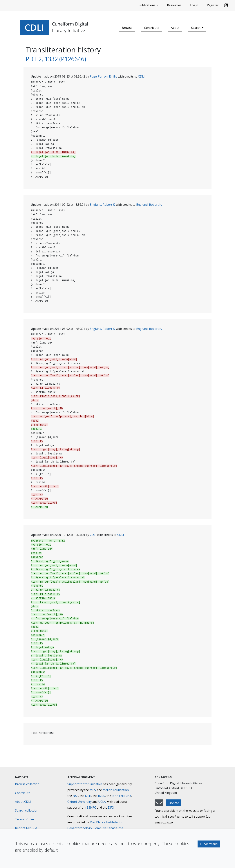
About (175, 28)
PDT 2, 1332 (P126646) (56, 59)
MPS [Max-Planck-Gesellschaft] (93, 790)
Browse (127, 28)
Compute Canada (105, 828)
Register (213, 5)
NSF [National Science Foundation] (75, 796)
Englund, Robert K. (103, 205)
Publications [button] (147, 5)
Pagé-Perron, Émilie (103, 76)
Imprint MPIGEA (26, 828)
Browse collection (27, 784)
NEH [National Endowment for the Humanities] (88, 796)
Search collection (27, 810)
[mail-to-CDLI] (159, 805)
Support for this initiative (85, 784)
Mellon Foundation (116, 790)
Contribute (152, 28)
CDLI (141, 76)
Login (194, 5)
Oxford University (79, 802)
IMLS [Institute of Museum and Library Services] (102, 796)
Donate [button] (174, 803)
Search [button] (196, 28)
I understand (209, 844)
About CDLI (23, 802)
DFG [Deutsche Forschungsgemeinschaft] (111, 808)
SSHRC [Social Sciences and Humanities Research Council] (91, 808)
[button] (227, 5)
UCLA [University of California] (102, 802)
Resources (174, 5)
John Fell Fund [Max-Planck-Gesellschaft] (121, 796)
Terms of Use (24, 819)
